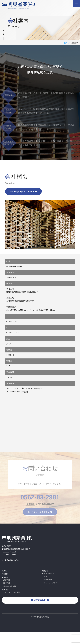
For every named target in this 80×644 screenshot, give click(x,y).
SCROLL (4, 31)
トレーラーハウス (51, 583)
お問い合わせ (40, 600)
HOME (66, 43)
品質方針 (7, 580)
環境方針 (7, 583)
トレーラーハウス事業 (12, 592)
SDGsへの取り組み (10, 586)
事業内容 (5, 590)
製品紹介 (46, 571)
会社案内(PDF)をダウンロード (23, 191)
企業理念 (5, 577)
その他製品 (48, 580)
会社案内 (5, 574)
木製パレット (49, 573)
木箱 (46, 576)
